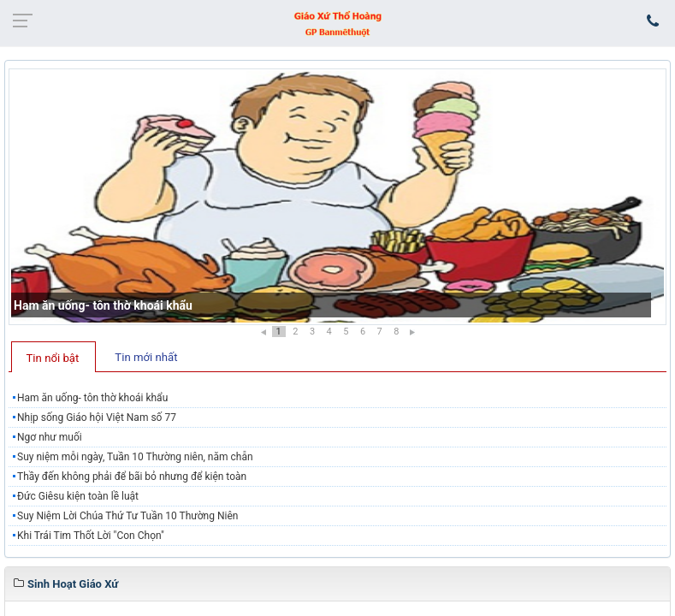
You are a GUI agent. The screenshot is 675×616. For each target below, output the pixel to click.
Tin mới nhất (146, 357)
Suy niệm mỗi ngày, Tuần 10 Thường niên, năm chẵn (135, 457)
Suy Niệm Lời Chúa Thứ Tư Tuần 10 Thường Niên (127, 516)
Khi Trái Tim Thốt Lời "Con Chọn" (91, 536)
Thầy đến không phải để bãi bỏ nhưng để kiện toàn (132, 477)
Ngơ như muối (50, 437)
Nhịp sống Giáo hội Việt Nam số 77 (97, 418)
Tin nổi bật (53, 358)
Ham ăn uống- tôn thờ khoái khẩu (103, 305)
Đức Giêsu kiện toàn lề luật (78, 496)
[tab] (53, 357)
